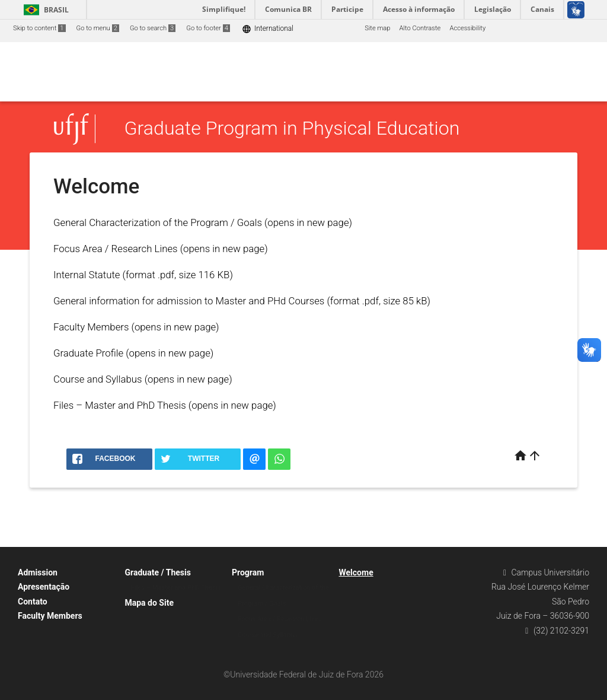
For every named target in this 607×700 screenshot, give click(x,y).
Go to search (153, 28)
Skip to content (39, 28)
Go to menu (98, 28)
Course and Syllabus (98, 379)
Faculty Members (91, 327)
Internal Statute (87, 275)
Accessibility (467, 28)
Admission (38, 572)
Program (248, 572)
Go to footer (208, 28)
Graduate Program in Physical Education (292, 129)
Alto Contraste (420, 28)
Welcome (356, 572)
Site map (377, 28)
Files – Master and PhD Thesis (120, 405)
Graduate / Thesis (158, 572)
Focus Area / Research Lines (116, 249)
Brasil (44, 10)
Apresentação (44, 587)
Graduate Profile (88, 353)
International (268, 29)
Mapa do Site (149, 603)
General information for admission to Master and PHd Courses (189, 301)
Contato (33, 602)
